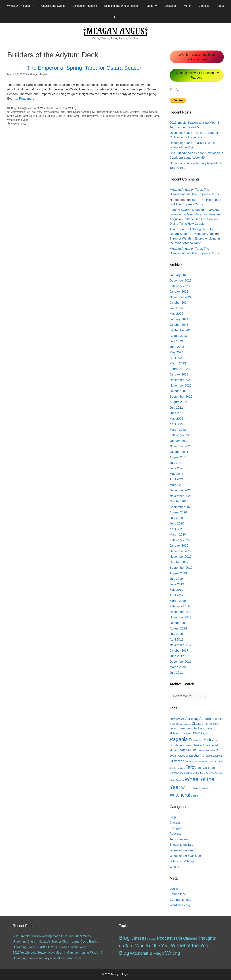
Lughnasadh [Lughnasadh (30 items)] (207, 728)
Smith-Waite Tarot (18, 116)
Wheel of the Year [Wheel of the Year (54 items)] (153, 946)
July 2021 (176, 463)
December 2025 (181, 281)
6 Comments (19, 124)
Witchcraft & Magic (182, 861)
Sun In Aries (65, 116)
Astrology (89, 112)
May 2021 (176, 474)
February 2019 (180, 606)
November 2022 (181, 386)
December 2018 (181, 612)
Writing (72, 108)
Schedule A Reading (85, 6)
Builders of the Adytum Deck (112, 112)
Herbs (144, 112)
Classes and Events (53, 6)
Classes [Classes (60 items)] (138, 938)
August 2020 (178, 512)
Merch (188, 6)
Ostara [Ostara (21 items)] (196, 733)
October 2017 (179, 651)
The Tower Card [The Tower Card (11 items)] (203, 773)
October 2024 (179, 303)
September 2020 (181, 507)
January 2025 (179, 292)
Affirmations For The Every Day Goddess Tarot (38, 112)
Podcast (175, 834)
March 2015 (178, 667)
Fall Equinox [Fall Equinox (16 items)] (211, 724)
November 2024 (181, 297)
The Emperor (107, 116)
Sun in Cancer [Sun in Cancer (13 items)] (209, 762)
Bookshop (171, 6)
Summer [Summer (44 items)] (177, 761)
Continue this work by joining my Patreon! (197, 75)
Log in (174, 889)
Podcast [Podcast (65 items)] (210, 740)
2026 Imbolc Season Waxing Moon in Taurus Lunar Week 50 (54, 936)
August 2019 (178, 573)
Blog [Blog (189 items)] (124, 938)
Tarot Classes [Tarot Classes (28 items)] (185, 938)
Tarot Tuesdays (89, 116)
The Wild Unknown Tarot (130, 116)
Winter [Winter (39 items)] (186, 788)
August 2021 (178, 457)
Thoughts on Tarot (28, 108)
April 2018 (177, 640)
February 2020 (180, 540)
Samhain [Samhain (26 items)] (176, 745)
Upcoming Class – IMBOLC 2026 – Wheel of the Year (49, 947)
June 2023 (177, 347)
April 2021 (177, 479)
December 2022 (181, 380)
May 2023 (176, 352)
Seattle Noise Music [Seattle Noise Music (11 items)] (206, 750)
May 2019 (176, 590)
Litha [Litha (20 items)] (194, 728)
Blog (14, 108)
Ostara (153, 112)
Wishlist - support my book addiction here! (197, 57)
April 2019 (177, 595)
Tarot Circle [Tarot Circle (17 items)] (203, 768)
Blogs (154, 6)
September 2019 (181, 568)
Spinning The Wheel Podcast (122, 6)
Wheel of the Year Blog (53, 108)
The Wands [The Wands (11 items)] (216, 773)
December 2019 (181, 551)
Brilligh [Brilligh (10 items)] (173, 724)
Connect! (204, 6)
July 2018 (176, 634)
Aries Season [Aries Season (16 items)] (177, 719)
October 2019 (179, 562)
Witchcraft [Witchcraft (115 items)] (181, 795)
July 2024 (176, 308)
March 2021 (178, 485)
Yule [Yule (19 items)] (195, 796)
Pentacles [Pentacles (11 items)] (197, 740)
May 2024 (176, 314)
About (220, 6)
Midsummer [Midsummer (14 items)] (185, 733)
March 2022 (178, 430)
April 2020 (177, 529)
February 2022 (180, 435)
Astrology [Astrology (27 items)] (192, 719)
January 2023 (179, 374)
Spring (33, 116)
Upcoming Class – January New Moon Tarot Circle (47, 958)
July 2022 (176, 408)
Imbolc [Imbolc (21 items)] (174, 728)
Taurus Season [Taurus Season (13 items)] (187, 773)
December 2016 (181, 662)
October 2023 (179, 325)
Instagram (177, 828)
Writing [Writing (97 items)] (173, 953)
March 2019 (178, 601)
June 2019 (177, 584)
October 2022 (179, 391)
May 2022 (176, 419)
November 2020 (181, 496)
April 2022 (177, 424)
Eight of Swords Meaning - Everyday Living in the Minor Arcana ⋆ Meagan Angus (195, 215)
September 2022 (181, 397)
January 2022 (179, 441)
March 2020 (178, 535)
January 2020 (179, 546)
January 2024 (179, 319)
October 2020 (179, 501)
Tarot (76, 116)
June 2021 (177, 468)
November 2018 (181, 617)
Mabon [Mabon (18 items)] (174, 733)
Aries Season (74, 112)
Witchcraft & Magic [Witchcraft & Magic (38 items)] (147, 953)
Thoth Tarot (152, 116)
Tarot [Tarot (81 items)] (191, 767)
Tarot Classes (179, 839)
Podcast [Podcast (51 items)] (165, 938)
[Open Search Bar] (115, 17)
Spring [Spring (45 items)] (199, 755)
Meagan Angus (180, 190)
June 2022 (177, 413)
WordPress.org (180, 905)
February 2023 (180, 369)
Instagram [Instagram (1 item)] (152, 939)
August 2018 (178, 628)
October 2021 (179, 452)
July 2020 (176, 518)
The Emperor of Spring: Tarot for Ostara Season (85, 68)
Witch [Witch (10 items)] (209, 788)
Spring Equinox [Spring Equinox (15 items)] (214, 756)
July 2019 (176, 579)
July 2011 (176, 673)
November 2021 (181, 446)
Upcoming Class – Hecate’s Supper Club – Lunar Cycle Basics (55, 942)
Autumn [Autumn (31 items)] (205, 719)
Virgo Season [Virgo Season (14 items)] (177, 780)
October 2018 (179, 623)
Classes (175, 823)
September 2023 (181, 330)
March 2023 (178, 363)
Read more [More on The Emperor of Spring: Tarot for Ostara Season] (27, 99)
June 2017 (177, 656)
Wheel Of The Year (22, 6)
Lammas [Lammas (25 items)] (185, 728)
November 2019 (181, 557)
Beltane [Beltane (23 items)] (217, 719)
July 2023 (176, 341)
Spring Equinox (47, 116)
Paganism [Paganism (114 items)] (181, 739)
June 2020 (177, 523)
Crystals (135, 112)
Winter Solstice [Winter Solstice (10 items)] (199, 788)
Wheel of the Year (18, 120)
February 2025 (180, 286)
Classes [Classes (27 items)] (198, 724)
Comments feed (180, 900)
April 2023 (177, 358)
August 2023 (178, 336)
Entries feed (178, 894)
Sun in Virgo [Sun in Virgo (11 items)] (179, 768)
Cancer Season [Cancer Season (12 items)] (184, 724)
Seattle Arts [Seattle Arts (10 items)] (188, 746)
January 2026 (179, 275)
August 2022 (178, 402)
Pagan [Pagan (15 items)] (205, 733)
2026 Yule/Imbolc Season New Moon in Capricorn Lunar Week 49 (57, 953)
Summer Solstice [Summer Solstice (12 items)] (193, 762)
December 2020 (181, 490)
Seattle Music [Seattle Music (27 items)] (187, 750)
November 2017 (181, 645)
